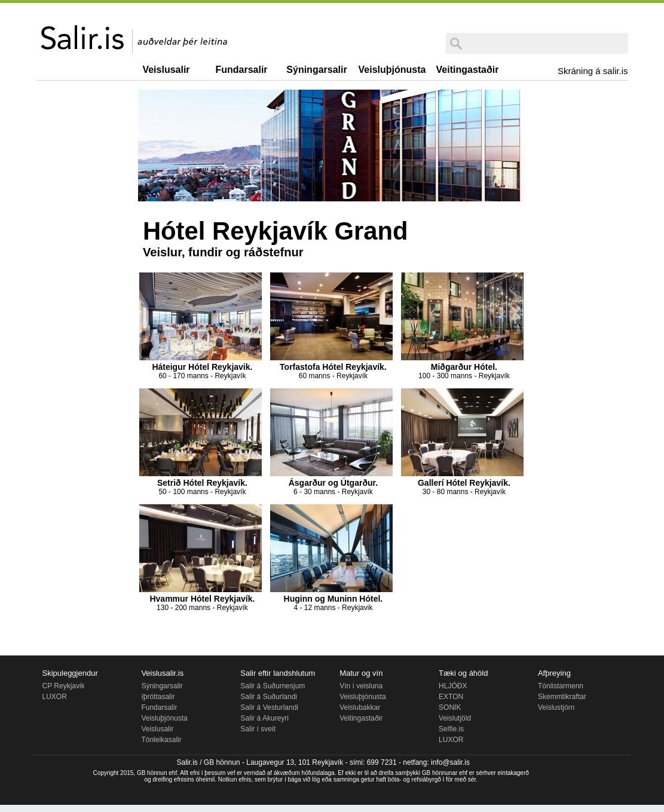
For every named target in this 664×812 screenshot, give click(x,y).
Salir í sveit (258, 729)
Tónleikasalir (161, 740)
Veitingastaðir (468, 70)
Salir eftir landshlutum (278, 673)
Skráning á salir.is (593, 71)
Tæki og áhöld (463, 673)
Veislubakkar (360, 707)
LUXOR (55, 697)
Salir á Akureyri (264, 718)
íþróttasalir (158, 697)
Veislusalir (166, 70)
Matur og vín (361, 673)
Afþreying (554, 673)
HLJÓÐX (453, 686)
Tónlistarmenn (561, 686)
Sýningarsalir (316, 70)
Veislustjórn (556, 707)
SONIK (450, 707)
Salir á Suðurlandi (269, 697)
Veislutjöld (455, 718)
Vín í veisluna (361, 686)
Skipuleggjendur (70, 673)
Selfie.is (451, 729)
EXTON (451, 697)
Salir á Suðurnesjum (273, 686)
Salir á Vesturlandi (269, 707)
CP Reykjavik (64, 686)
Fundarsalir (241, 70)
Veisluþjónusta (392, 70)
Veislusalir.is (162, 673)
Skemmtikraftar (562, 697)
